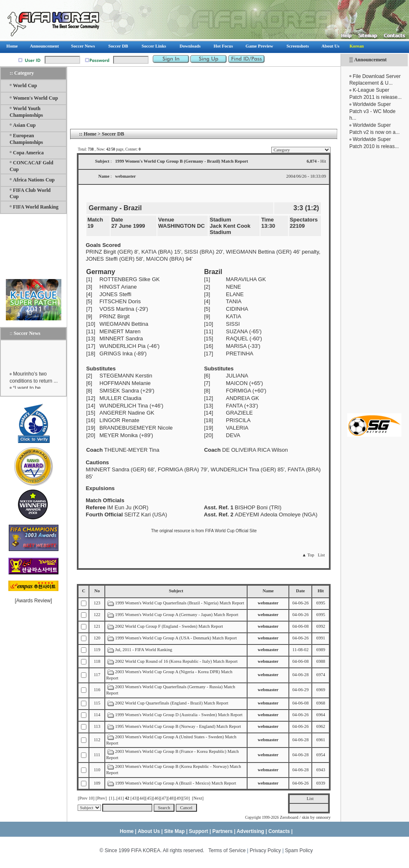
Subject (176, 591)
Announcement (370, 60)
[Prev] (101, 798)
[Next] (198, 798)
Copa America (28, 153)
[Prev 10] (86, 798)
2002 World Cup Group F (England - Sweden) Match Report (169, 626)
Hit (321, 591)
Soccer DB (113, 134)
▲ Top (308, 555)
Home (90, 134)
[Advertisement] (374, 282)
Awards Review (33, 601)
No (97, 591)
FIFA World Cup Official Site (231, 531)
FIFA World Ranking (36, 207)
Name (268, 591)
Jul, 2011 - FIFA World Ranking (144, 650)
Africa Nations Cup (34, 180)
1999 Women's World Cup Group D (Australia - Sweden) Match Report (179, 715)
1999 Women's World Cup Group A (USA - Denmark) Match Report (176, 638)
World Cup (25, 86)
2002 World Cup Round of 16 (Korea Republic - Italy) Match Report (176, 661)
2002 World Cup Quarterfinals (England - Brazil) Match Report (172, 703)
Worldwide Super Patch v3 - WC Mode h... (372, 111)
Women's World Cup (35, 98)
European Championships (26, 139)
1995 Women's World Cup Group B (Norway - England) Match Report (178, 726)
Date (300, 591)
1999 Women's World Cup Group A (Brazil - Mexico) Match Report (176, 783)
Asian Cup (24, 125)
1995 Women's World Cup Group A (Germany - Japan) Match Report (177, 615)
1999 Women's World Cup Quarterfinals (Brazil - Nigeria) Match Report (180, 603)
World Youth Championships (26, 112)
